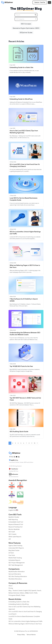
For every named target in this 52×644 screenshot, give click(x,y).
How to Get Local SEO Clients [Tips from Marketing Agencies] (24, 132)
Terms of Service (31, 635)
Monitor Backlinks (14, 529)
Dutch (31, 593)
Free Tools (12, 555)
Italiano (22, 593)
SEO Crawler (12, 534)
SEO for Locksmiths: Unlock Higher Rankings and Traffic (25, 233)
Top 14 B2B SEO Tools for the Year (21, 366)
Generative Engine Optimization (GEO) (26, 28)
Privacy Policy (21, 635)
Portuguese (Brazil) (14, 595)
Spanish (34, 591)
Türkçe (23, 595)
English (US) (27, 591)
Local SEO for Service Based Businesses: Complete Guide (24, 199)
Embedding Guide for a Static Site (21, 67)
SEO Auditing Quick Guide (19, 432)
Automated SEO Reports (16, 548)
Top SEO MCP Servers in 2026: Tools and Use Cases (25, 399)
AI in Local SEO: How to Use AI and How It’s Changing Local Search (25, 165)
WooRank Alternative (15, 579)
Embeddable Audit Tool (16, 522)
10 (35, 443)
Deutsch (15, 591)
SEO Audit (12, 532)
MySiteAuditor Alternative (17, 572)
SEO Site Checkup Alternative (18, 576)
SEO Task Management (16, 565)
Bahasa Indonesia (14, 593)
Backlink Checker (14, 517)
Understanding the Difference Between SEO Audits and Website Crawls (25, 334)
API (10, 539)
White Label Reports (15, 537)
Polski (36, 593)
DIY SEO (11, 553)
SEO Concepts (26, 24)
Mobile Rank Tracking (15, 558)
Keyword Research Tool (16, 524)
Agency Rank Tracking (15, 546)
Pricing (11, 588)
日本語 (27, 593)
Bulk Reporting (13, 519)
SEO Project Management (17, 563)
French (39, 591)
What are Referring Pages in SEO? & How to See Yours (25, 266)
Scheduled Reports (14, 560)
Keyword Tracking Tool (15, 527)
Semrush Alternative (15, 574)
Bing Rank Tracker (14, 550)
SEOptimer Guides (26, 32)
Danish (21, 591)
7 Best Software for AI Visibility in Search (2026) (24, 300)
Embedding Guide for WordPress (21, 99)
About (10, 586)
